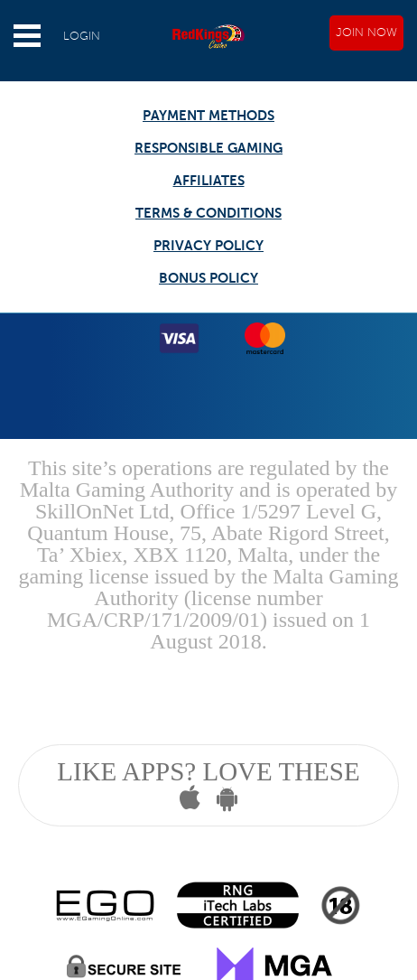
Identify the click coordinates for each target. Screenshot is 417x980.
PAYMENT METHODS (208, 115)
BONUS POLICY (208, 278)
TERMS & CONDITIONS (208, 213)
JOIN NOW (366, 33)
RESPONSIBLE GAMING (208, 148)
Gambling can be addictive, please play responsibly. (208, 695)
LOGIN (82, 36)
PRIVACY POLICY (208, 245)
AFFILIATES (209, 180)
